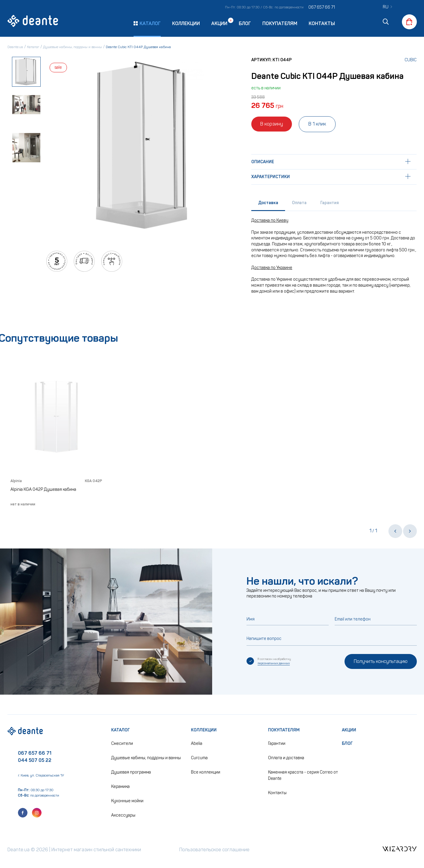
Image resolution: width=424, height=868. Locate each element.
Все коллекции (206, 772)
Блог (245, 23)
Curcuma (199, 758)
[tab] (268, 204)
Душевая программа (131, 772)
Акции (219, 23)
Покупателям (280, 23)
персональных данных (274, 663)
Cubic (411, 60)
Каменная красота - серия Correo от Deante (303, 775)
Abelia (197, 744)
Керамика (120, 787)
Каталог (121, 730)
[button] (395, 531)
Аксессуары (123, 815)
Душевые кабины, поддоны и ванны (146, 758)
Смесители (122, 744)
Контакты (322, 23)
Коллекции (186, 23)
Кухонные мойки (127, 801)
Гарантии (277, 744)
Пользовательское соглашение (214, 850)
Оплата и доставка (286, 758)
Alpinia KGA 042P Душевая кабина (43, 489)
